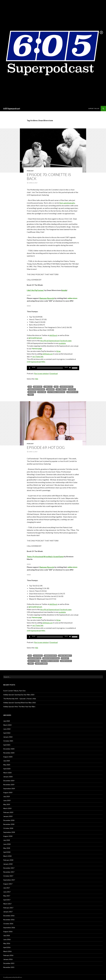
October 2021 (8, 741)
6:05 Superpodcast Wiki (36, 362)
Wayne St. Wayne (41, 664)
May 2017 (7, 896)
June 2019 (7, 800)
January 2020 (8, 777)
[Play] (30, 368)
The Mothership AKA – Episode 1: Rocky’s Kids (20, 699)
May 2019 (7, 804)
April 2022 (7, 733)
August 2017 (8, 884)
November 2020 (9, 753)
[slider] (50, 368)
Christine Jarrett (65, 656)
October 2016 (8, 924)
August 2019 (8, 792)
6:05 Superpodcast (12, 109)
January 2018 (8, 864)
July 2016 (7, 935)
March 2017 (7, 904)
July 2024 (7, 721)
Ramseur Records (47, 298)
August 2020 (8, 757)
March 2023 (7, 725)
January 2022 (8, 737)
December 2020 (9, 749)
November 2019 (9, 785)
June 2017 (7, 892)
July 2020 (7, 761)
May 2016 (7, 943)
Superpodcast (73, 392)
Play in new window (41, 373)
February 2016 (8, 955)
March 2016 (7, 951)
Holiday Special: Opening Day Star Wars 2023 (19, 695)
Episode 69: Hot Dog (46, 447)
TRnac (31, 395)
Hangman (51, 389)
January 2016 (8, 959)
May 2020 (7, 765)
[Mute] (70, 368)
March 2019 (7, 808)
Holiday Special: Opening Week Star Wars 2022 (20, 703)
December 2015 (9, 963)
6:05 (30, 387)
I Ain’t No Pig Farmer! (35, 290)
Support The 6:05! (94, 109)
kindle (64, 290)
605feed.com (48, 354)
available (62, 343)
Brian (58, 351)
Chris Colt (48, 387)
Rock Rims (32, 392)
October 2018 (8, 828)
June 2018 (7, 844)
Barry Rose (38, 387)
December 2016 (9, 916)
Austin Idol (38, 656)
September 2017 (9, 880)
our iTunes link (38, 356)
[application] (53, 368)
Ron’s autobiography (67, 203)
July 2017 (7, 888)
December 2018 (9, 820)
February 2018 (8, 860)
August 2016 (8, 932)
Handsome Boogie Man (36, 389)
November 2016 (9, 920)
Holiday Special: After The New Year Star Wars (19, 707)
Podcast (30, 171)
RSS (37, 379)
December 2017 (9, 868)
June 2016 (7, 939)
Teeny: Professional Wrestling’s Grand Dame (45, 556)
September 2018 (9, 832)
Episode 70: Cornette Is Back (49, 177)
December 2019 (9, 781)
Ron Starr (42, 392)
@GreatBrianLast (35, 338)
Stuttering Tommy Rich (56, 392)
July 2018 (7, 840)
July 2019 (7, 796)
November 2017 (9, 872)
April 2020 (7, 769)
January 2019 (8, 816)
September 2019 (9, 789)
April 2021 (7, 745)
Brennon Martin (51, 656)
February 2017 (8, 908)
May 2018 (7, 848)
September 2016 (9, 928)
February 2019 (8, 812)
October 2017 (8, 876)
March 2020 (7, 773)
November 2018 (9, 824)
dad (56, 387)
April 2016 (7, 947)
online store (72, 298)
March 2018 (7, 856)
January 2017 (8, 912)
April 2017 (7, 900)
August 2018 (8, 836)
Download (54, 373)
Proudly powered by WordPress (13, 977)
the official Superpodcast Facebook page (56, 341)
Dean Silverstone (67, 387)
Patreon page (37, 348)
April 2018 (7, 852)
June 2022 (7, 729)
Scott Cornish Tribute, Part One (14, 691)
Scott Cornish (34, 661)
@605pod (53, 335)
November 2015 (9, 967)
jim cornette (61, 389)
